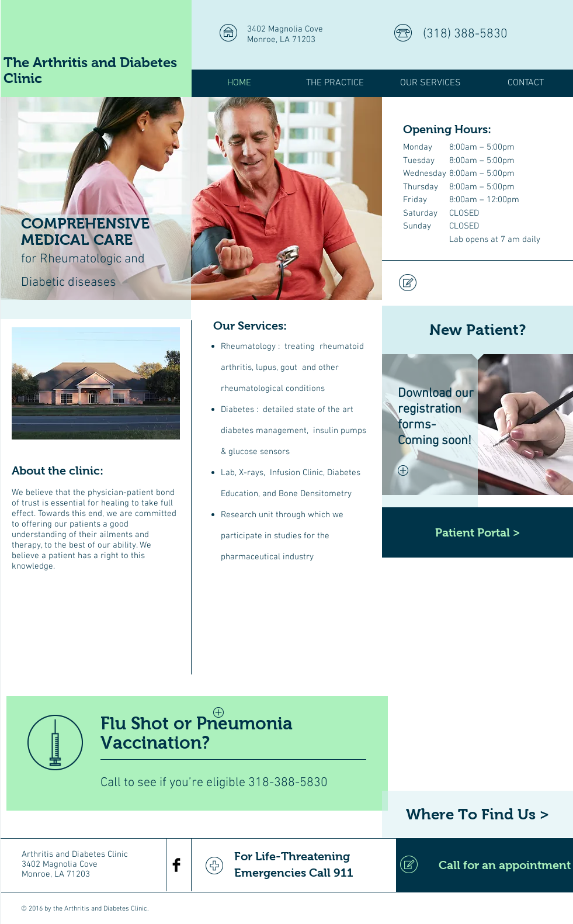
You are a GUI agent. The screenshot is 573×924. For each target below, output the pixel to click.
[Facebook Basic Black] (176, 865)
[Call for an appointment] (485, 865)
